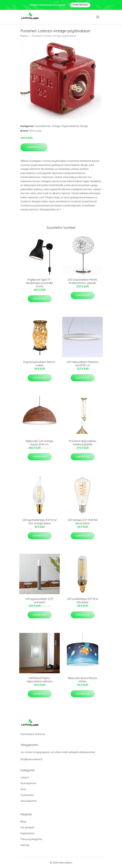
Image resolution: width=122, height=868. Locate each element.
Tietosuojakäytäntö (31, 839)
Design (84, 126)
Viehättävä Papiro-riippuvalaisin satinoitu (40, 680)
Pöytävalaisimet (70, 126)
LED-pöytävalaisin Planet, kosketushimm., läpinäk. (83, 281)
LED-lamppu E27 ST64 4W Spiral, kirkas (83, 522)
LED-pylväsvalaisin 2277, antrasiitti (39, 601)
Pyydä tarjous (80, 5)
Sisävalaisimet (43, 126)
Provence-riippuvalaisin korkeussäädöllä (83, 443)
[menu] (98, 17)
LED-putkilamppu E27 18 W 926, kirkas (83, 601)
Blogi (23, 822)
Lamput (25, 777)
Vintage (56, 126)
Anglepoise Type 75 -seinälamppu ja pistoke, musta (39, 283)
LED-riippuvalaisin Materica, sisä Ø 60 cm (83, 364)
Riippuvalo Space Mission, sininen (83, 680)
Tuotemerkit (27, 795)
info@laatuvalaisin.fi (31, 759)
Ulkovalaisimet (28, 801)
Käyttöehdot (27, 833)
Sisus (23, 789)
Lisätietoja (34, 147)
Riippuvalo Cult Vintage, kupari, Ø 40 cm (39, 443)
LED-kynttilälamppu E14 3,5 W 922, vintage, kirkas (39, 522)
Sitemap (25, 845)
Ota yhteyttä (27, 827)
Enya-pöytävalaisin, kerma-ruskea (39, 364)
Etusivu (24, 36)
